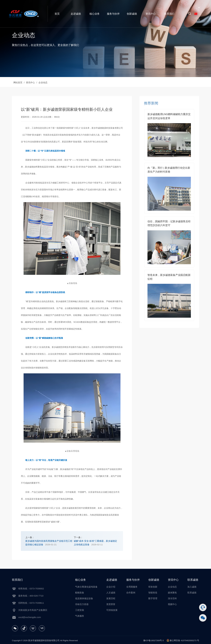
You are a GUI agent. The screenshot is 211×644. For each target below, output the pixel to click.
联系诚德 (196, 593)
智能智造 (157, 593)
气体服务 (84, 616)
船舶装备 (84, 593)
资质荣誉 (115, 604)
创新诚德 (132, 14)
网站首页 (18, 82)
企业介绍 (115, 587)
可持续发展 (116, 610)
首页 (57, 14)
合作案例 (135, 593)
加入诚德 (196, 587)
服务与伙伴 (113, 14)
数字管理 (157, 598)
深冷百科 (177, 598)
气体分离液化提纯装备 (91, 587)
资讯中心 (151, 14)
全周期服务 (136, 587)
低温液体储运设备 (88, 598)
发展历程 (115, 598)
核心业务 (95, 14)
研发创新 (157, 587)
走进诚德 (76, 14)
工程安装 (84, 610)
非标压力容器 (86, 604)
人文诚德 (115, 593)
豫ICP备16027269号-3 (154, 640)
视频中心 (177, 604)
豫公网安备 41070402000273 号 (183, 640)
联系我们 (169, 14)
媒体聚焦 (177, 593)
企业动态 (43, 82)
